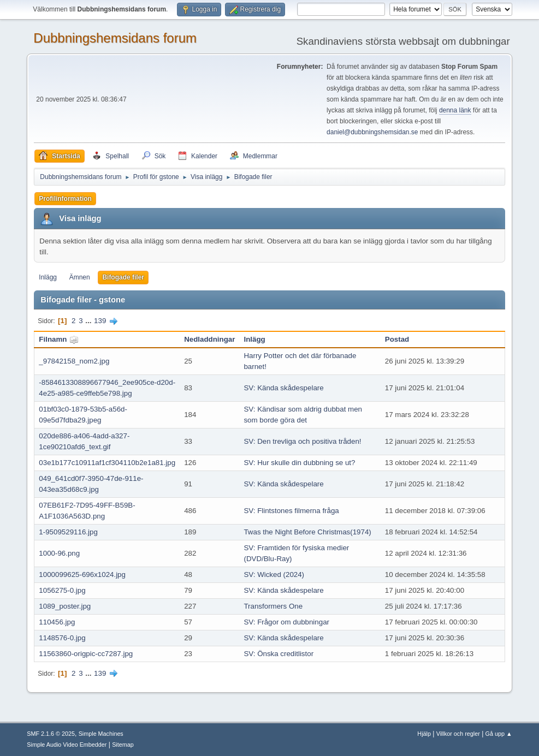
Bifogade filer (123, 277)
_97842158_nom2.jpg (74, 361)
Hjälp (424, 734)
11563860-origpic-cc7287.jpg (86, 654)
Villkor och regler (458, 734)
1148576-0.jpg (62, 638)
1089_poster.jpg (65, 606)
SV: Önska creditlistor (279, 654)
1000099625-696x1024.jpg (82, 575)
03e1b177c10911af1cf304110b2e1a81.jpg (107, 463)
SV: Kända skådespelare (283, 388)
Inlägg (48, 277)
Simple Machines (101, 734)
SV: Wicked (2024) (274, 575)
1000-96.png (59, 553)
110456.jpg (57, 622)
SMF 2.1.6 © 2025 (51, 734)
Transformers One (273, 606)
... (89, 321)
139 (100, 321)
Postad (397, 339)
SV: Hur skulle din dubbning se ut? (299, 463)
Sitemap (123, 745)
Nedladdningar (209, 339)
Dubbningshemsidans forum (115, 38)
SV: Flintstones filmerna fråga (291, 511)
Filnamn (59, 339)
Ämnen (80, 277)
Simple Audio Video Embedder (67, 745)
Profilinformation (65, 199)
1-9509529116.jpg (68, 532)
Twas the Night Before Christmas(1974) (307, 532)
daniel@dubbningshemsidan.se (372, 132)
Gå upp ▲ (499, 734)
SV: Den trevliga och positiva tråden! (302, 441)
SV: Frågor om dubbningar (286, 622)
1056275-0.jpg (62, 590)
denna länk (455, 110)
